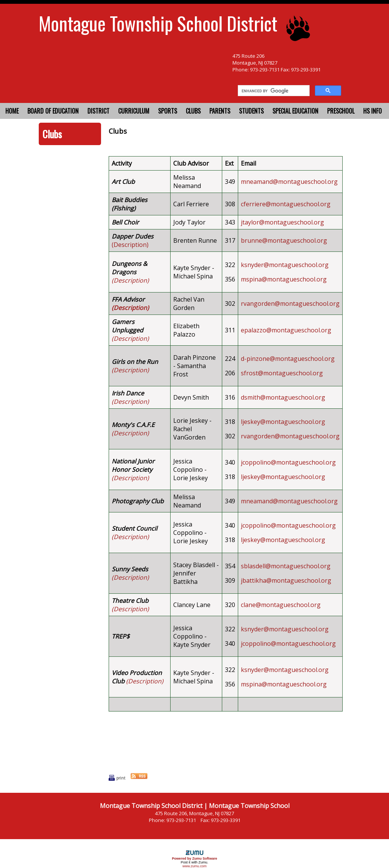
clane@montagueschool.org (281, 605)
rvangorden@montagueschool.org (290, 304)
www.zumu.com (194, 866)
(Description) (130, 245)
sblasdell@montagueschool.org (286, 566)
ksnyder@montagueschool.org (285, 265)
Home (12, 111)
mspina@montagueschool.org (284, 279)
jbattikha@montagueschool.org (286, 580)
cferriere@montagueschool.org (286, 204)
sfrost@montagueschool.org (282, 373)
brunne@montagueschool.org (284, 240)
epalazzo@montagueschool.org (286, 330)
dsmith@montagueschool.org (283, 397)
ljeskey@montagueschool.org (283, 422)
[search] (273, 91)
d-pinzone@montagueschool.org (288, 359)
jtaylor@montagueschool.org (282, 222)
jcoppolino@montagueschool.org (288, 462)
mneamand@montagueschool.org (289, 182)
